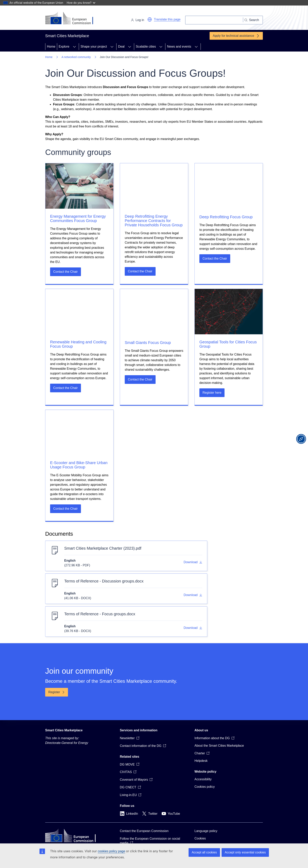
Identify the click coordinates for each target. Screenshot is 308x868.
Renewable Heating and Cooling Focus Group (78, 344)
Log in (137, 20)
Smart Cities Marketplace (64, 730)
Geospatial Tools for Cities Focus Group (228, 344)
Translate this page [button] (167, 19)
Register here (212, 393)
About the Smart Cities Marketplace (219, 746)
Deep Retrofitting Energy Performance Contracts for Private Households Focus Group (154, 221)
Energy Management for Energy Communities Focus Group (78, 218)
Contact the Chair (66, 272)
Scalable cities (146, 47)
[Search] (214, 20)
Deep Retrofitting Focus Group (226, 217)
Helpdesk (201, 761)
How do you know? (81, 3)
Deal (121, 47)
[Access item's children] (74, 47)
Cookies (200, 838)
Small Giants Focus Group (148, 343)
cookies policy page (111, 851)
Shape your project (94, 47)
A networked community (76, 57)
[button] (150, 19)
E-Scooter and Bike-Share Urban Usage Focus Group (79, 465)
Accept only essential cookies (245, 852)
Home (51, 47)
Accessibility (203, 779)
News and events (179, 47)
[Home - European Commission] (72, 18)
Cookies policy (205, 787)
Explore (64, 47)
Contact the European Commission (144, 831)
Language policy (206, 831)
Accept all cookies (204, 852)
